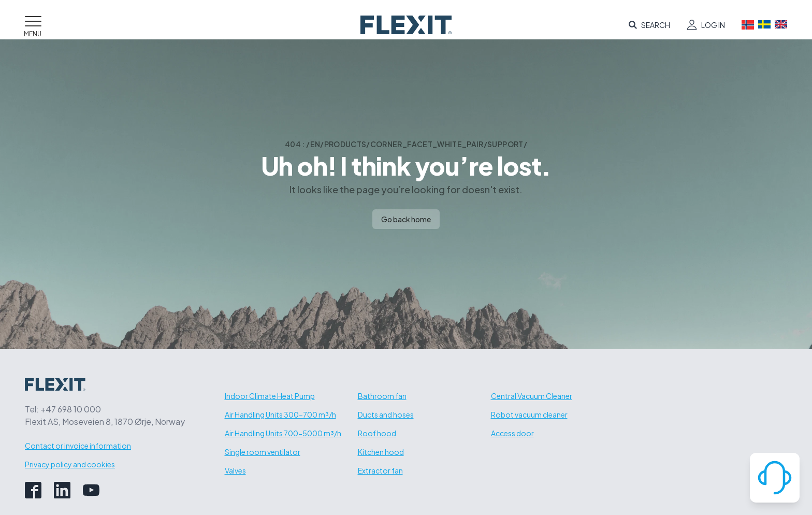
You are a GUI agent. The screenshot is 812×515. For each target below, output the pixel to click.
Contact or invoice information (78, 446)
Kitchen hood (381, 452)
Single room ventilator (263, 452)
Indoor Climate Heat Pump (270, 396)
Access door (512, 433)
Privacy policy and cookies (70, 464)
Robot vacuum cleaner (529, 414)
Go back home (406, 219)
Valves (235, 470)
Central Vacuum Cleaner (532, 396)
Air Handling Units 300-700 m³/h (280, 414)
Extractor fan (380, 470)
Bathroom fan (382, 396)
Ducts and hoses (386, 414)
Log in (713, 25)
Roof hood (377, 433)
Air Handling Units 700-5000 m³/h (283, 433)
